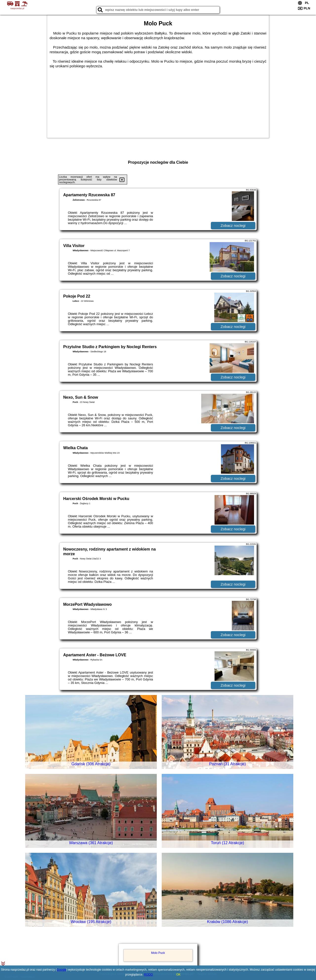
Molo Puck (158, 953)
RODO (148, 975)
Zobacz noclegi (233, 225)
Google (62, 970)
